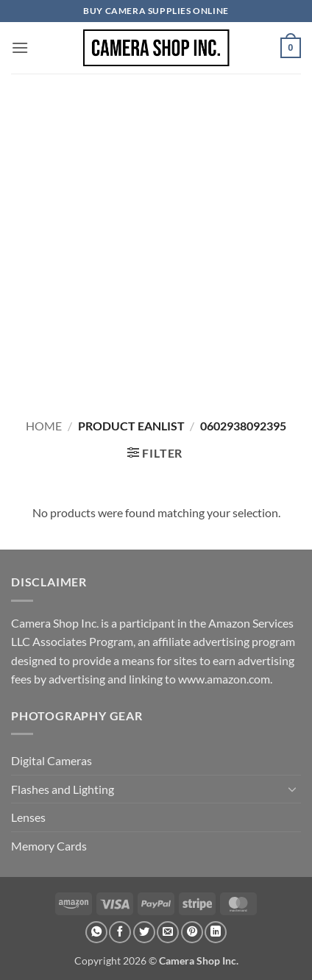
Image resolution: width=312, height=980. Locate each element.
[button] (20, 47)
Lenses (28, 817)
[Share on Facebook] (120, 932)
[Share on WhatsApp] (96, 932)
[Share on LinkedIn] (216, 932)
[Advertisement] (156, 237)
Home (44, 426)
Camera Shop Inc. (199, 961)
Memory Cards (49, 846)
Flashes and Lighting (63, 789)
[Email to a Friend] (168, 932)
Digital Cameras (52, 760)
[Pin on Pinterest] (192, 932)
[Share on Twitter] (144, 932)
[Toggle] (292, 789)
